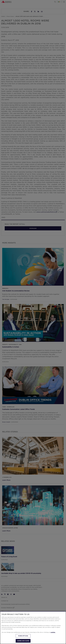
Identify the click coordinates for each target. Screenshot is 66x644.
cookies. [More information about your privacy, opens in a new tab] (53, 632)
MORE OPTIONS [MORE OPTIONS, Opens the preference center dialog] (23, 636)
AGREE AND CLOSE (23, 641)
